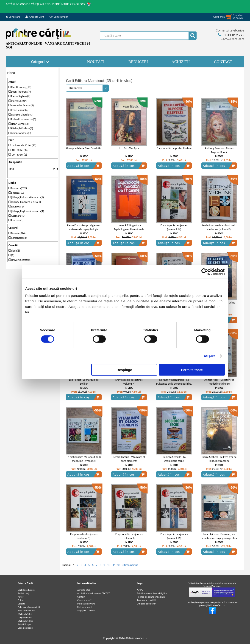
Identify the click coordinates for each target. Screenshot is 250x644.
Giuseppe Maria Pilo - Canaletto (84, 148)
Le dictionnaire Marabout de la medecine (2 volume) (84, 459)
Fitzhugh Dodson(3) (21, 128)
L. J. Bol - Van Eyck (129, 148)
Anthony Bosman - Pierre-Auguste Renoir (219, 150)
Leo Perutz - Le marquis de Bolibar (84, 382)
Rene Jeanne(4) (18, 110)
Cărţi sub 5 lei (25, 614)
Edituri (21, 600)
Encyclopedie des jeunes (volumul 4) (129, 382)
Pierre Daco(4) (18, 101)
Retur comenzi (85, 607)
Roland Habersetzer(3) (22, 119)
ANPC (140, 590)
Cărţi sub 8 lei (25, 617)
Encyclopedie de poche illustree (174, 148)
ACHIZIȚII (181, 62)
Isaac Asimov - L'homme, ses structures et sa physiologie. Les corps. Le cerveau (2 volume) (219, 538)
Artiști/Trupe (24, 624)
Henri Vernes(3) (19, 124)
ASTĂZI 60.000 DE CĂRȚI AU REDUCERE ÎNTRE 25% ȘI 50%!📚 (48, 4)
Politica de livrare (86, 604)
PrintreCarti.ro (140, 638)
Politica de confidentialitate (151, 597)
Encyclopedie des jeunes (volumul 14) (174, 227)
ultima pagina (130, 565)
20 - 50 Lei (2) (18, 155)
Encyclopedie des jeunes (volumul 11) (174, 536)
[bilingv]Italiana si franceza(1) (26, 197)
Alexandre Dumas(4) (21, 105)
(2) (11, 255)
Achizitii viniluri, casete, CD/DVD (94, 593)
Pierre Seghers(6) (19, 96)
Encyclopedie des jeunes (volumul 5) (84, 536)
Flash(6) (14, 251)
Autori (21, 597)
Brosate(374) (17, 233)
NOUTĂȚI (96, 62)
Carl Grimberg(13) (20, 87)
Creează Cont (35, 17)
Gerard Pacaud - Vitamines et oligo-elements (129, 459)
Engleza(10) (16, 193)
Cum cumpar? (84, 600)
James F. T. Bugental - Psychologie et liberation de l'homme (129, 229)
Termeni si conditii (146, 600)
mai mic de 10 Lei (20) (22, 145)
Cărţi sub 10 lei (25, 621)
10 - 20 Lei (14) (18, 150)
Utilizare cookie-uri (147, 604)
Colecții (21, 604)
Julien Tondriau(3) (20, 133)
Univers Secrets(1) (20, 260)
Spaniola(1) (16, 207)
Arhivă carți (24, 593)
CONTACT (223, 62)
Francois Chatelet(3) (21, 115)
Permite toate (192, 370)
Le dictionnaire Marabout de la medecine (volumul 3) (219, 227)
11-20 (116, 565)
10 (109, 565)
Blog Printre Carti (26, 611)
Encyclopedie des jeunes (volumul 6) (129, 536)
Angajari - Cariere (86, 611)
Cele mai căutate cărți (29, 607)
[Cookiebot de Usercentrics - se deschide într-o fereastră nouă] (205, 272)
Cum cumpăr (59, 17)
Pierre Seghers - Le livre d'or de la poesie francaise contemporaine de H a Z (219, 461)
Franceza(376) (18, 188)
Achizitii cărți (84, 590)
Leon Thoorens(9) (20, 92)
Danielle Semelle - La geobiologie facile (174, 459)
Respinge (124, 370)
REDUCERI (138, 62)
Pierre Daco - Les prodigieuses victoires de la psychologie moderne (84, 229)
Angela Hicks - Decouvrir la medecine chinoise (219, 382)
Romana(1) (16, 220)
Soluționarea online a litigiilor (152, 593)
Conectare (13, 17)
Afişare (210, 356)
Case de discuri (25, 628)
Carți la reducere (26, 590)
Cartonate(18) (18, 238)
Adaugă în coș (83, 166)
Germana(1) (17, 216)
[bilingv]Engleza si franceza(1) (26, 211)
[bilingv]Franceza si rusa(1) (25, 202)
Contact (81, 597)
